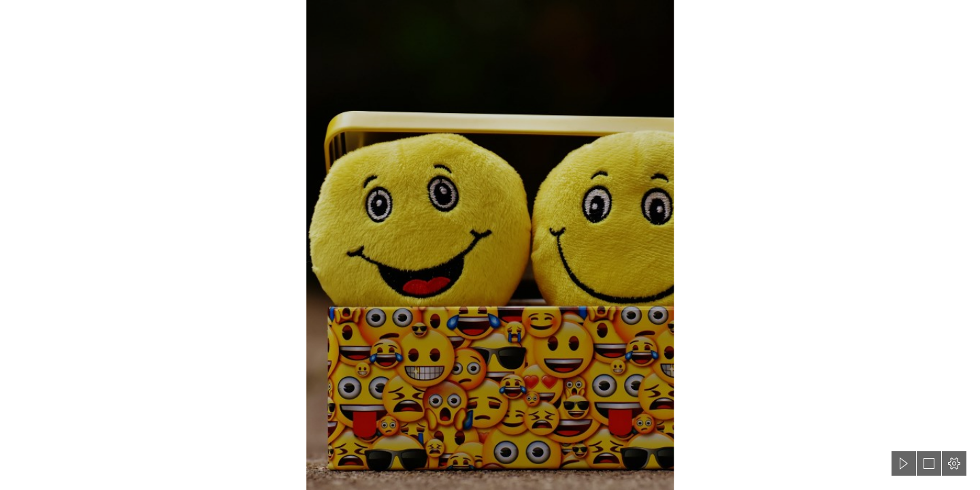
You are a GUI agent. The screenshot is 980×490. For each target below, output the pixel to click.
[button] (904, 463)
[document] (490, 245)
